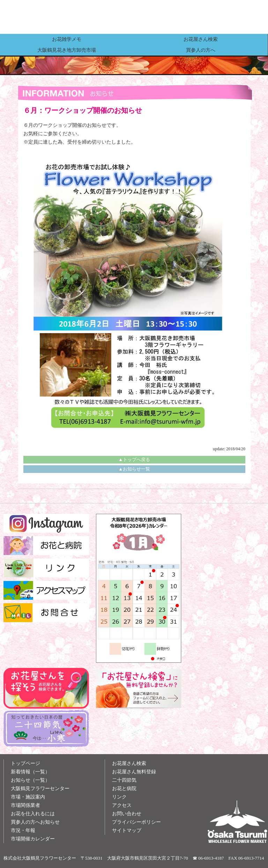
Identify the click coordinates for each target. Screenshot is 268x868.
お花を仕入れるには (33, 814)
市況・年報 (23, 830)
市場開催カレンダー (33, 839)
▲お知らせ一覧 (134, 469)
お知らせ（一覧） (30, 780)
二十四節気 (124, 780)
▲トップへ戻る (134, 459)
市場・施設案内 (28, 797)
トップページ (25, 763)
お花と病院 (124, 789)
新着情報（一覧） (30, 772)
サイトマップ (127, 830)
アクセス (122, 805)
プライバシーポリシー (136, 822)
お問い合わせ (127, 814)
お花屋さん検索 (201, 39)
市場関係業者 (25, 805)
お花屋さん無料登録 (134, 772)
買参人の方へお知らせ (35, 822)
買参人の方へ (201, 50)
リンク (119, 797)
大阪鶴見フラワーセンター (40, 789)
